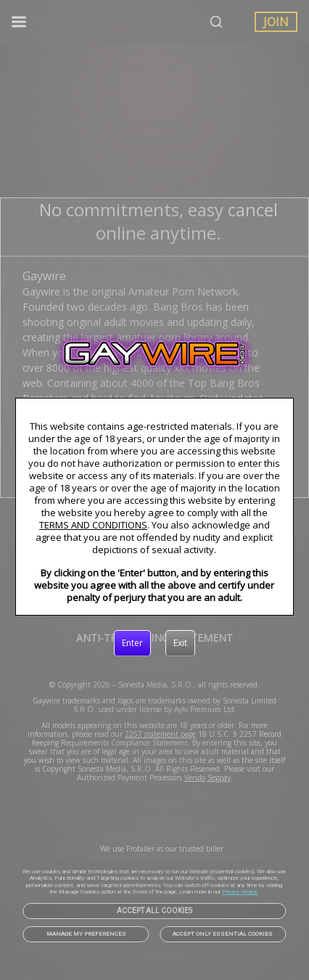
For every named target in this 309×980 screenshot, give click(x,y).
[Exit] (180, 643)
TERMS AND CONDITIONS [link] (93, 525)
